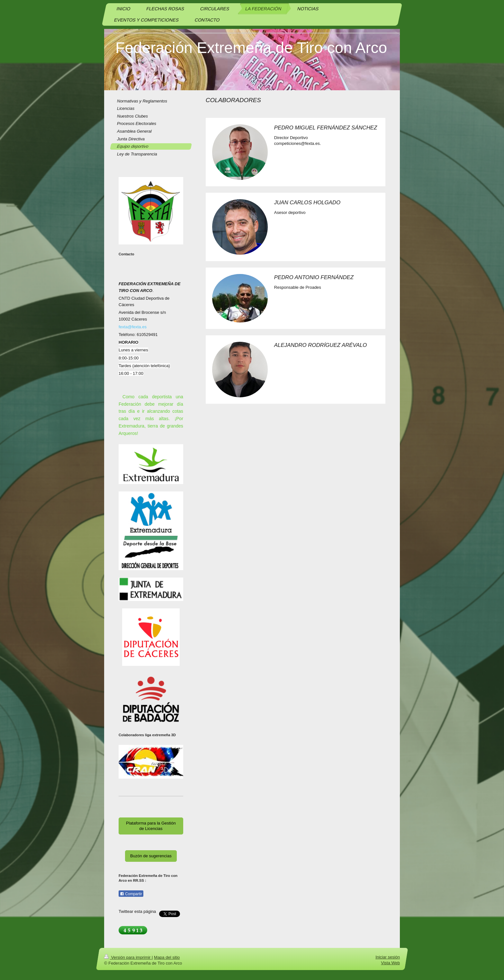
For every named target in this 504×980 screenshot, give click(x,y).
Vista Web (390, 963)
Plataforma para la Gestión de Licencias (151, 826)
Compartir (131, 894)
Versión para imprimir (128, 957)
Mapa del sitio (167, 957)
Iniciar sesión (388, 957)
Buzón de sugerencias (151, 856)
